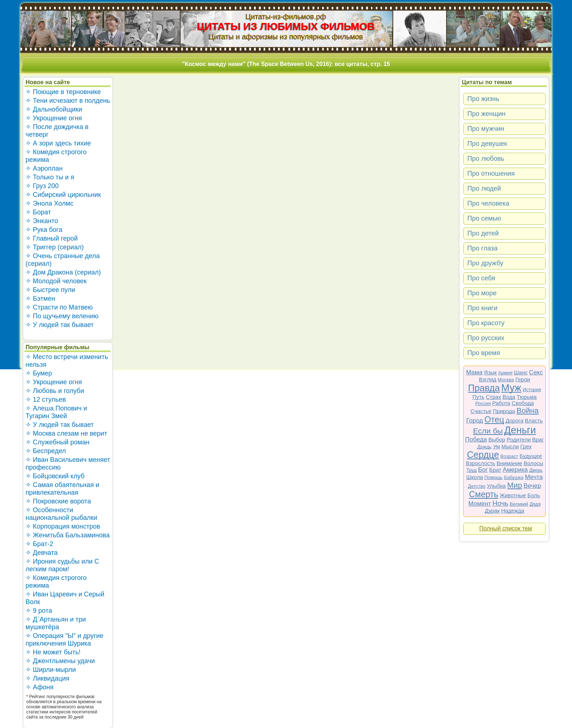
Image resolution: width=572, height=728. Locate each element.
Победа (476, 439)
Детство (477, 486)
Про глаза (482, 248)
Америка (515, 470)
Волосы (534, 463)
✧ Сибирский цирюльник (63, 195)
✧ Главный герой (52, 238)
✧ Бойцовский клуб (55, 476)
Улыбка (496, 486)
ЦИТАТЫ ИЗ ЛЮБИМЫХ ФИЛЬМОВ (286, 26)
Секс (536, 372)
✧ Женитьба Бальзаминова (68, 535)
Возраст (509, 456)
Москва (506, 380)
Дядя (535, 504)
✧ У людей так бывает (60, 325)
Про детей (483, 233)
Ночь (500, 503)
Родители (519, 439)
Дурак (492, 511)
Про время (484, 353)
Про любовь (486, 159)
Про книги (482, 308)
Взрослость (481, 463)
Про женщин (486, 114)
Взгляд (488, 379)
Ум (496, 446)
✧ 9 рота (39, 611)
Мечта (534, 477)
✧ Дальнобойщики (54, 109)
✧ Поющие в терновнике (63, 92)
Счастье (481, 411)
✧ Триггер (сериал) (55, 247)
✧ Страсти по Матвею (59, 307)
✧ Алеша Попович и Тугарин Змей (56, 412)
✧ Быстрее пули (50, 290)
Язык (490, 372)
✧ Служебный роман (57, 442)
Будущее (531, 456)
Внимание (509, 463)
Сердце (483, 455)
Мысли (510, 446)
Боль (534, 495)
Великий (519, 504)
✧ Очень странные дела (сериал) (63, 260)
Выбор (497, 439)
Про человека (488, 203)
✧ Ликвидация (47, 678)
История (532, 390)
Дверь (536, 470)
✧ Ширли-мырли (51, 670)
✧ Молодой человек (56, 281)
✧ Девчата (42, 553)
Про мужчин (486, 129)
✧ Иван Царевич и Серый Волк (65, 598)
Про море (482, 293)
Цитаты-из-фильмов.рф (286, 16)
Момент (480, 504)
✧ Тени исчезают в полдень (68, 101)
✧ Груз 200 (42, 186)
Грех (526, 446)
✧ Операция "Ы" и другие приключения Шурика (65, 640)
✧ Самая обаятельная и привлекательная (62, 489)
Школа (475, 477)
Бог (483, 470)
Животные (513, 495)
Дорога (515, 421)
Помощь (494, 477)
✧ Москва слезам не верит (66, 433)
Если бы (488, 431)
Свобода (523, 403)
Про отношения (491, 174)
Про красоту (486, 323)
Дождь (485, 447)
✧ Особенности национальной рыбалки (61, 514)
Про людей (484, 188)
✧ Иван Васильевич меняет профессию (68, 464)
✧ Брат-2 (39, 544)
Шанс (521, 372)
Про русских (486, 338)
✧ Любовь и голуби (55, 391)
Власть (534, 421)
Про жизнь (483, 99)
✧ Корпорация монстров (63, 526)
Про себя (481, 278)
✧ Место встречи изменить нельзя (67, 361)
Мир (515, 485)
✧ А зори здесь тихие (58, 143)
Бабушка (514, 477)
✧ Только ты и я (50, 177)
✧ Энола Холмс (49, 203)
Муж (511, 388)
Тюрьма (527, 397)
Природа (504, 411)
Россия (483, 403)
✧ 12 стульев (46, 400)
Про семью (484, 218)
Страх (494, 397)
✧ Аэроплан (44, 168)
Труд (472, 470)
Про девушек (487, 144)
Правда (484, 388)
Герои (523, 379)
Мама (474, 372)
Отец (494, 420)
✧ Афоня (40, 687)
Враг (538, 439)
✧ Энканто (42, 221)
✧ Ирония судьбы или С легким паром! (62, 565)
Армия (505, 373)
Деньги (520, 430)
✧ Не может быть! (53, 652)
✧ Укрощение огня (54, 118)
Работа (501, 403)
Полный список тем (506, 528)
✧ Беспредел (46, 451)
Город (475, 421)
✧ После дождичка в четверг (57, 131)
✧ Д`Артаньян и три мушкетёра (56, 623)
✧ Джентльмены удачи (60, 661)
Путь (478, 397)
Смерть (484, 494)
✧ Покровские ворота (58, 501)
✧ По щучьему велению (62, 316)
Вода (509, 397)
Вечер (532, 486)
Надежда (513, 511)
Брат (495, 470)
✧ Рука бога (44, 230)
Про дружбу (485, 263)
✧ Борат (38, 212)
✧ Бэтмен (40, 299)
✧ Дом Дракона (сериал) (63, 272)
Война (528, 410)
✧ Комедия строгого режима (56, 156)
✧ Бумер (39, 373)
